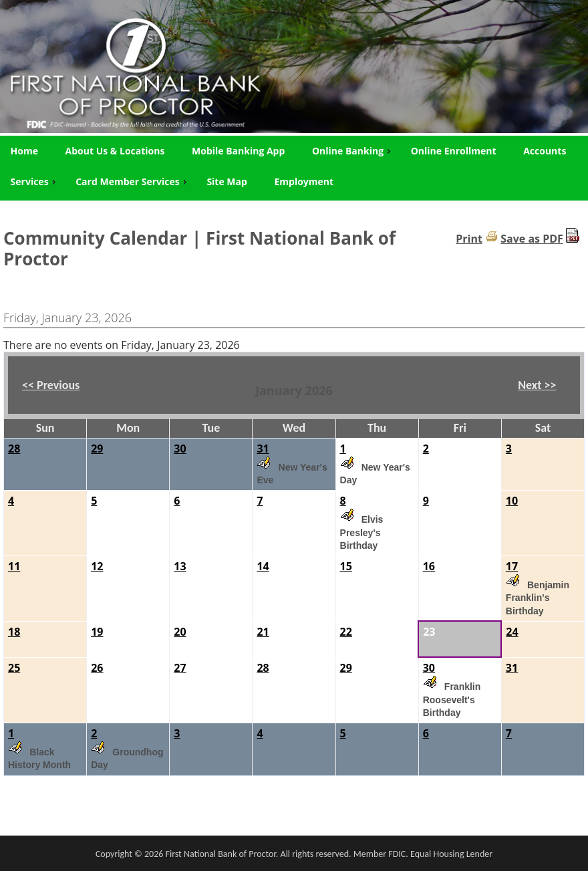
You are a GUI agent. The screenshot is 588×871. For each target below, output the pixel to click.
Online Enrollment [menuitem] (454, 151)
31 (263, 449)
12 (97, 566)
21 (263, 632)
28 (14, 449)
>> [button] (549, 385)
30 (180, 449)
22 (346, 632)
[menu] (294, 166)
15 (346, 566)
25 (14, 668)
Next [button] (537, 385)
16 (429, 566)
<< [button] (29, 385)
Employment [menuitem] (304, 181)
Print (469, 239)
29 (97, 449)
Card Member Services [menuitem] (133, 181)
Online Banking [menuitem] (353, 151)
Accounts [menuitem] (545, 151)
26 (97, 668)
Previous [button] (51, 385)
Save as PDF (532, 239)
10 (512, 501)
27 (180, 668)
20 (180, 632)
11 (14, 566)
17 (512, 566)
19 (97, 632)
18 (14, 632)
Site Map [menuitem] (227, 181)
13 (180, 566)
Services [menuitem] (35, 181)
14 (263, 566)
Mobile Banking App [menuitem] (238, 151)
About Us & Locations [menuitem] (115, 151)
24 (512, 632)
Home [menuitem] (24, 151)
